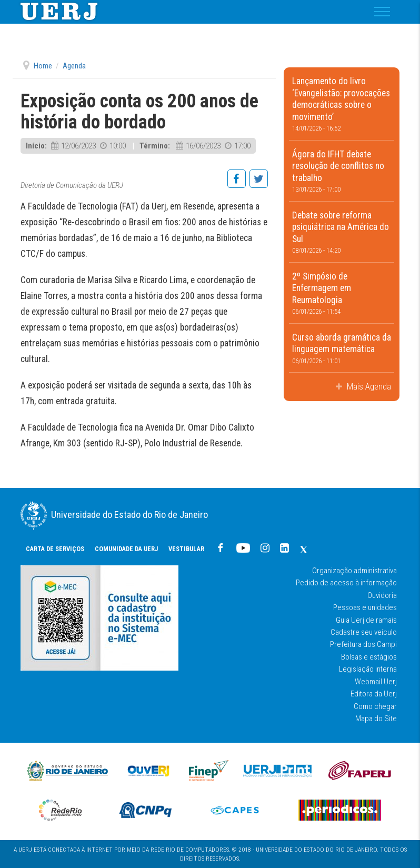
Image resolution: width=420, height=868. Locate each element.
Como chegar (375, 706)
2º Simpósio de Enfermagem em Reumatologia (342, 293)
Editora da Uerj (374, 694)
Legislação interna (368, 669)
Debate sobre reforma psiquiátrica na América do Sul (342, 232)
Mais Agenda (368, 386)
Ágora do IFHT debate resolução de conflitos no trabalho (342, 171)
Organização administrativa (354, 571)
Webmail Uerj (376, 682)
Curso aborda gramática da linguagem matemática (342, 348)
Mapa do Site (376, 719)
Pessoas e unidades (365, 607)
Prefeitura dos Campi (363, 644)
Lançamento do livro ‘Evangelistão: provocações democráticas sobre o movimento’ (342, 104)
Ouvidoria (382, 595)
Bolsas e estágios (369, 657)
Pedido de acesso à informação (346, 583)
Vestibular (186, 549)
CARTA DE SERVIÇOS (55, 549)
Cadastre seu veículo (364, 632)
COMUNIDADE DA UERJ (126, 549)
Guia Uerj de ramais (366, 620)
